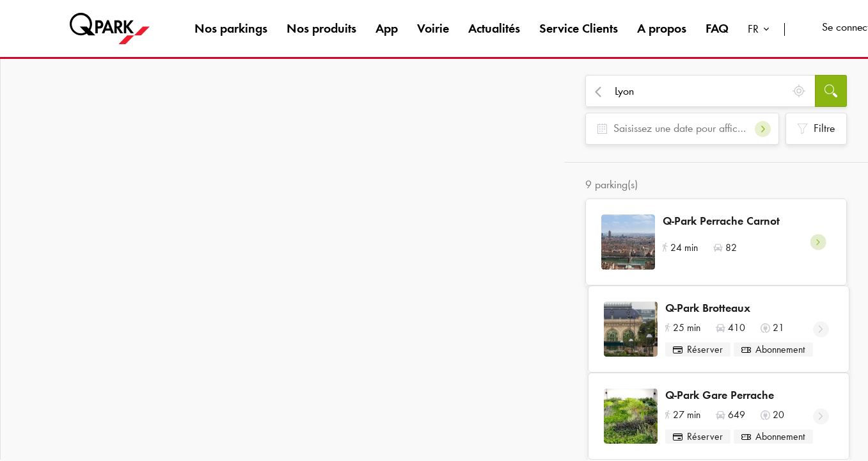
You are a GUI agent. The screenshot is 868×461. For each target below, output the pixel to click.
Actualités (494, 28)
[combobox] (761, 30)
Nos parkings (231, 28)
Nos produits (321, 28)
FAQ (717, 28)
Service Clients (579, 28)
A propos (662, 28)
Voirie (433, 28)
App (387, 28)
